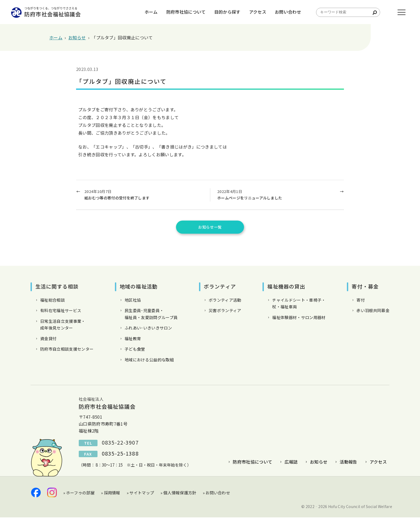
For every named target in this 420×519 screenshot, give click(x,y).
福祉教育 (133, 340)
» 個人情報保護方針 (178, 494)
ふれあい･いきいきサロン (148, 329)
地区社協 (133, 302)
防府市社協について (179, 12)
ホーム (144, 12)
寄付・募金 (365, 288)
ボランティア (220, 288)
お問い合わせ (281, 12)
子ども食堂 (135, 351)
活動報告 (348, 463)
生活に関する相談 (57, 288)
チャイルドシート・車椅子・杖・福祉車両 (299, 305)
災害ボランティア (225, 312)
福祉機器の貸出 (286, 288)
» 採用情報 (111, 494)
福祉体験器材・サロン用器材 (299, 319)
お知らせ (319, 463)
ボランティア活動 (225, 302)
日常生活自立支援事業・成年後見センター (63, 326)
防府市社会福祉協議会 (67, 12)
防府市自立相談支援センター (67, 351)
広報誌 (291, 463)
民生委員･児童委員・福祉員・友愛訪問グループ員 (151, 315)
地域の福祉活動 (139, 288)
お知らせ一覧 (210, 228)
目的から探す (220, 12)
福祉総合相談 (52, 302)
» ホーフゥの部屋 (79, 494)
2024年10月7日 (144, 195)
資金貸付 (48, 340)
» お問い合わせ (217, 494)
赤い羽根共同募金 (373, 312)
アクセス (250, 12)
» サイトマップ (140, 494)
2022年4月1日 (276, 195)
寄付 (361, 302)
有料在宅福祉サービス (61, 312)
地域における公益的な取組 (149, 361)
